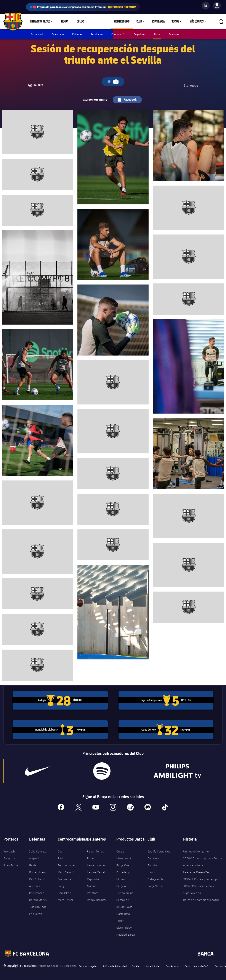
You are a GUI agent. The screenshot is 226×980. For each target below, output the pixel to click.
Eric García (36, 913)
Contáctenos (173, 965)
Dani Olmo (64, 892)
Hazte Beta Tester (123, 916)
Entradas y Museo (123, 875)
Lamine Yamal (96, 871)
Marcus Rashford (93, 889)
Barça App (123, 885)
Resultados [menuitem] (97, 34)
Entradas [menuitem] (77, 34)
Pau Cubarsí (37, 878)
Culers (81, 21)
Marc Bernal (65, 899)
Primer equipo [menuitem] (122, 21)
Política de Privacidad (115, 965)
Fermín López (67, 864)
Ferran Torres (95, 851)
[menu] (217, 6)
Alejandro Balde (35, 861)
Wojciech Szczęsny (9, 854)
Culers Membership (124, 854)
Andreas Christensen (37, 889)
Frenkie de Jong (64, 882)
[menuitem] (217, 5)
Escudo (152, 864)
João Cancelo (38, 851)
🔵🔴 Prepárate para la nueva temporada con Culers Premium (83, 7)
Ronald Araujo (38, 871)
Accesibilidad (153, 965)
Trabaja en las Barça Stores (156, 882)
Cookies (136, 965)
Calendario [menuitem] (58, 34)
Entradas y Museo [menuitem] (40, 21)
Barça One (123, 864)
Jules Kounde (38, 906)
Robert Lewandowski (96, 861)
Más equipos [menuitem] (197, 21)
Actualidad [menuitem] (37, 34)
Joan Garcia (11, 864)
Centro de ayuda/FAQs (197, 965)
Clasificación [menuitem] (118, 34)
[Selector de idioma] (206, 6)
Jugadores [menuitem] (140, 34)
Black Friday (124, 927)
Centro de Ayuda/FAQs (124, 902)
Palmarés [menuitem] (174, 34)
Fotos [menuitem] (157, 34)
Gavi (60, 851)
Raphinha (93, 878)
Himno (152, 871)
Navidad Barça (126, 934)
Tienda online (125, 892)
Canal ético (154, 857)
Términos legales (88, 965)
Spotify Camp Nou (159, 851)
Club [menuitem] (139, 21)
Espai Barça (158, 21)
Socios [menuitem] (175, 21)
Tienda (65, 21)
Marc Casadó (66, 871)
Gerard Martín (38, 899)
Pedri (61, 857)
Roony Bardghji (97, 899)
